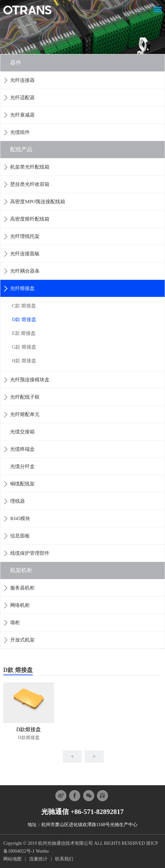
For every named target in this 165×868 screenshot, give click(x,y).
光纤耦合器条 (25, 271)
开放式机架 (22, 640)
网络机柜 (20, 605)
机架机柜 (21, 570)
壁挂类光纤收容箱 (30, 184)
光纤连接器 (22, 80)
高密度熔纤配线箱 (30, 219)
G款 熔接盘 (24, 347)
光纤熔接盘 (22, 288)
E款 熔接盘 (24, 333)
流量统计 (38, 859)
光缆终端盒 (22, 449)
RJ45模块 (20, 518)
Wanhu (42, 851)
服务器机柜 (22, 588)
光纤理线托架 (25, 236)
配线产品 (21, 149)
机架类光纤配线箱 (30, 167)
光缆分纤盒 (22, 466)
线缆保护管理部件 (30, 553)
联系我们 (64, 859)
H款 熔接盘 (24, 361)
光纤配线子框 (25, 397)
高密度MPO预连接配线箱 (38, 202)
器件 (16, 63)
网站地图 (12, 859)
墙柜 (15, 623)
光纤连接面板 (25, 254)
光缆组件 (20, 132)
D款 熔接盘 (24, 319)
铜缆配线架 (22, 484)
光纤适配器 (22, 98)
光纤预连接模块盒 (30, 380)
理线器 (18, 501)
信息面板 (20, 536)
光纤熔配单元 (25, 414)
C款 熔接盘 (24, 306)
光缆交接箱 (22, 432)
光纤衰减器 (22, 115)
